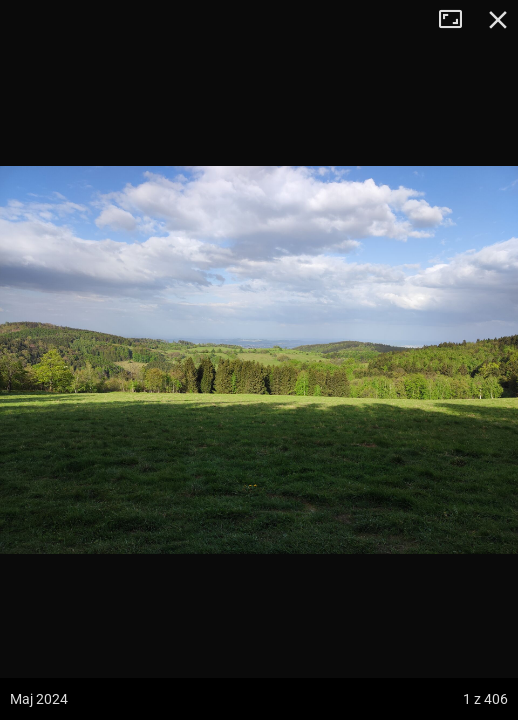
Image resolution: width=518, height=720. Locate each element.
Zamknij (498, 20)
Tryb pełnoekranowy (458, 20)
